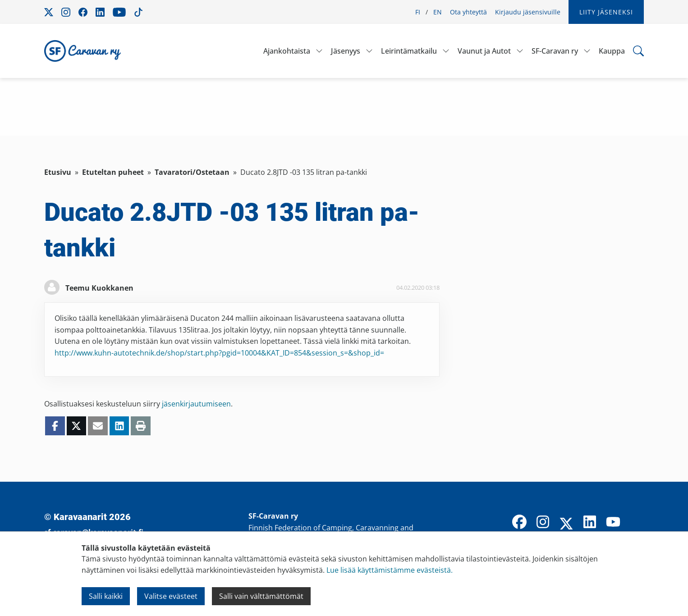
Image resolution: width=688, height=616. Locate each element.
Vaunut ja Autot (484, 51)
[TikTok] (637, 523)
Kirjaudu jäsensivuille (528, 12)
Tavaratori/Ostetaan (192, 172)
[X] (566, 525)
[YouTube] (613, 523)
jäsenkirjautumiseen (196, 404)
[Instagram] (543, 523)
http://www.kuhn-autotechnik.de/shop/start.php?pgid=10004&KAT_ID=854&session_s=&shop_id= (219, 353)
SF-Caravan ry (555, 51)
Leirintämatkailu (409, 51)
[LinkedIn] (590, 523)
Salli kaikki (106, 596)
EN (438, 12)
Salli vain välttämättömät (261, 596)
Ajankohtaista (287, 51)
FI (418, 12)
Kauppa (612, 51)
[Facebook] (519, 523)
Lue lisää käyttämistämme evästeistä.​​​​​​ (390, 570)
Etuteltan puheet (113, 172)
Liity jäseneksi (606, 12)
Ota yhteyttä (468, 12)
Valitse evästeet (171, 596)
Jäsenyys (346, 51)
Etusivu (58, 172)
